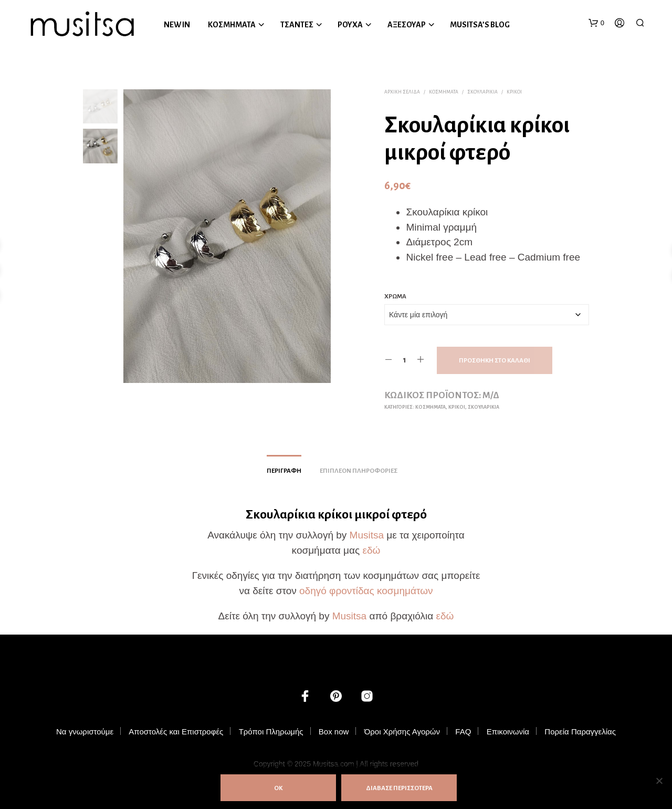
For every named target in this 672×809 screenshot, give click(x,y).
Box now (334, 732)
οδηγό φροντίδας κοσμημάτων (366, 591)
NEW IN (177, 25)
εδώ (371, 550)
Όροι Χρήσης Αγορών (402, 732)
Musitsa (367, 535)
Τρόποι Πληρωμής (271, 732)
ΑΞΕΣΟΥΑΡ (407, 25)
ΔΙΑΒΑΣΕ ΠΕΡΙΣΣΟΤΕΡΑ (399, 788)
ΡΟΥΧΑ (350, 25)
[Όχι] (659, 781)
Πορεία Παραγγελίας (580, 732)
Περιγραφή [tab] (284, 471)
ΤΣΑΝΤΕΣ (297, 25)
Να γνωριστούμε (85, 732)
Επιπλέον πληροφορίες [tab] (359, 471)
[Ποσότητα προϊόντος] (405, 360)
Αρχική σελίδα (402, 92)
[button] (596, 23)
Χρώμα (395, 297)
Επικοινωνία (508, 732)
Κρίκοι (514, 92)
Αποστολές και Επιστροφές (176, 732)
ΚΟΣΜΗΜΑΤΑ (232, 25)
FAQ (463, 732)
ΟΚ (278, 788)
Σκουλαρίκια (482, 92)
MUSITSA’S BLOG (480, 25)
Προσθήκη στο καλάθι (495, 361)
